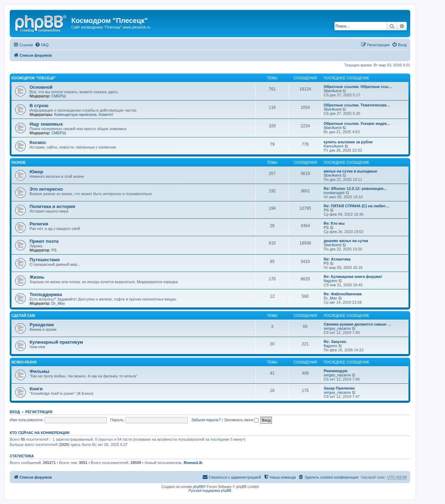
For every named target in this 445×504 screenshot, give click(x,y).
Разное (19, 163)
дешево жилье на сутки (346, 241)
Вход (15, 412)
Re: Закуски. (335, 342)
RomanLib (193, 463)
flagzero (330, 281)
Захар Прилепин (339, 388)
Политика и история (52, 206)
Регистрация (39, 412)
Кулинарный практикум (56, 342)
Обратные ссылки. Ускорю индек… (357, 123)
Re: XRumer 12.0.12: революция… (355, 189)
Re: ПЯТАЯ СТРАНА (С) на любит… (357, 206)
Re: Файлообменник (343, 294)
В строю (39, 106)
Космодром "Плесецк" (34, 78)
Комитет (106, 114)
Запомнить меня (241, 420)
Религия (39, 224)
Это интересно (46, 189)
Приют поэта (44, 241)
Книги (36, 389)
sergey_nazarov (337, 328)
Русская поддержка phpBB (210, 491)
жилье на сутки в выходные (350, 171)
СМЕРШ (59, 96)
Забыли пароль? (206, 420)
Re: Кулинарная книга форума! (353, 277)
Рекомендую (336, 371)
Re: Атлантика (337, 259)
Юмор (36, 172)
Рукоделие (42, 325)
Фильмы (39, 371)
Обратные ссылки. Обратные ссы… (358, 87)
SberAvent (333, 91)
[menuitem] (42, 45)
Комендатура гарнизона (75, 114)
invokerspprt (334, 193)
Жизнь (37, 277)
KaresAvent (334, 146)
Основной (41, 87)
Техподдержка (46, 294)
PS (326, 210)
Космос (38, 142)
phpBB (198, 487)
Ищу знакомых (46, 124)
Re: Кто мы (334, 223)
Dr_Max (58, 303)
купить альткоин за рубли (348, 142)
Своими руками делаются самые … (358, 324)
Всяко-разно (24, 362)
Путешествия (45, 260)
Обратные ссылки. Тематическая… (357, 105)
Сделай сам (23, 316)
